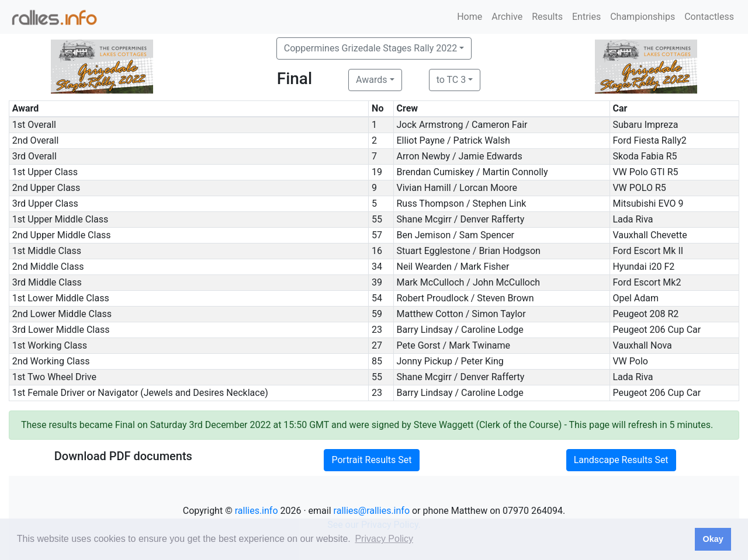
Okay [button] (713, 539)
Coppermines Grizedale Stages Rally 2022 (370, 48)
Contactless (709, 17)
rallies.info (257, 511)
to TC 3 (451, 80)
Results (547, 17)
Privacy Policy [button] (384, 539)
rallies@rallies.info (372, 511)
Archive (507, 17)
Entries (586, 17)
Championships (643, 17)
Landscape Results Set (621, 460)
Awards (371, 80)
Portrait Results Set (371, 460)
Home (470, 17)
